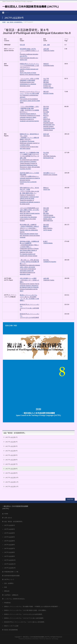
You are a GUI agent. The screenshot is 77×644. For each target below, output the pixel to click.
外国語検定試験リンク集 (11, 572)
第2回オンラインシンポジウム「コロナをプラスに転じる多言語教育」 (24, 618)
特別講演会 (7, 603)
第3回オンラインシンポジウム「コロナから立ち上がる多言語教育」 (24, 614)
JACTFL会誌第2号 (11, 442)
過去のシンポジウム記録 (11, 626)
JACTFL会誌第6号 (11, 460)
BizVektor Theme (38, 639)
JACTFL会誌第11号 (12, 482)
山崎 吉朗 (46, 45)
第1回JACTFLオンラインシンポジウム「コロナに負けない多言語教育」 (25, 622)
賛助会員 (7, 591)
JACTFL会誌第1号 (11, 437)
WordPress (28, 639)
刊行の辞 (22, 45)
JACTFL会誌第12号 (12, 487)
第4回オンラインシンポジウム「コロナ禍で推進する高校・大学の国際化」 (26, 610)
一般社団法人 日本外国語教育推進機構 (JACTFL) (30, 7)
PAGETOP (70, 499)
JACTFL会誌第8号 (11, 469)
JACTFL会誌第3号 (11, 446)
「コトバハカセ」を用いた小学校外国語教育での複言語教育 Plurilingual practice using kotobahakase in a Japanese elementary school (29, 82)
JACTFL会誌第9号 (11, 473)
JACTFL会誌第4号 (11, 451)
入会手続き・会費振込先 (11, 595)
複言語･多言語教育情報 (11, 630)
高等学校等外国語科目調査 (12, 576)
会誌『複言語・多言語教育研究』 (15, 22)
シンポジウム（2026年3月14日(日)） (15, 599)
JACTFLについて (9, 580)
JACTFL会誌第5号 (11, 455)
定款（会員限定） (9, 583)
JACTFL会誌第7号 (11, 464)
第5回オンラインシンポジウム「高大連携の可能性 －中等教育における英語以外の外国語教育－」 (32, 607)
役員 (6, 587)
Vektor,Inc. (48, 639)
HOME (4, 22)
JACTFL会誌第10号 (12, 478)
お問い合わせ (8, 518)
